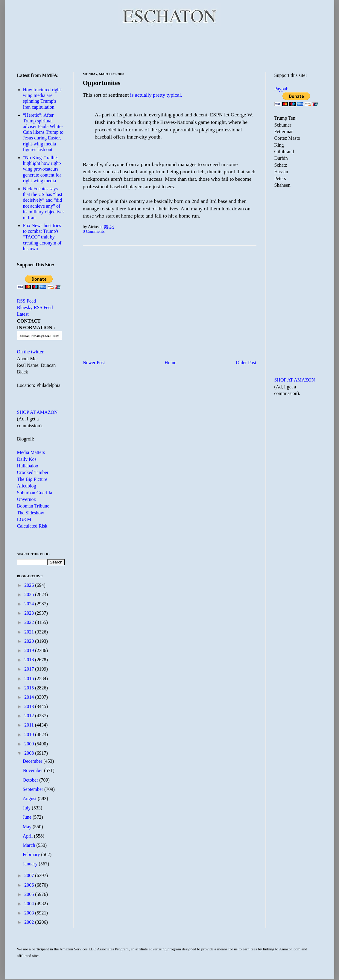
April (28, 836)
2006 (30, 885)
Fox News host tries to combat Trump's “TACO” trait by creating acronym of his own (42, 237)
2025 (30, 594)
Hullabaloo (28, 466)
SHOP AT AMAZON (37, 412)
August (30, 799)
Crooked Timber (33, 472)
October (31, 780)
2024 (30, 604)
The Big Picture (32, 479)
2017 (30, 669)
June (28, 817)
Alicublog (27, 486)
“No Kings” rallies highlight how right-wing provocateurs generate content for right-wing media (42, 169)
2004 (30, 904)
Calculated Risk (32, 526)
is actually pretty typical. (156, 95)
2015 (30, 688)
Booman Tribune (33, 506)
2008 (30, 753)
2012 (30, 716)
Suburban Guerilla (35, 493)
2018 (30, 660)
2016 (30, 679)
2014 (30, 697)
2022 (30, 622)
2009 (30, 744)
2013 (30, 706)
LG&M (24, 519)
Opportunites (102, 83)
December (33, 761)
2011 (29, 725)
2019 (30, 650)
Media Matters (31, 452)
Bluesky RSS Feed (35, 307)
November (34, 770)
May (28, 827)
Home (170, 363)
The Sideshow (31, 513)
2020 (30, 641)
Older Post (246, 363)
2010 (30, 734)
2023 (30, 613)
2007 (30, 875)
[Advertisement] (170, 48)
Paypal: (282, 89)
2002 (30, 922)
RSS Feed (27, 301)
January (31, 864)
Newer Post (94, 363)
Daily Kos (27, 459)
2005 (30, 894)
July (27, 808)
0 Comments (94, 231)
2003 (30, 913)
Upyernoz (26, 499)
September (34, 789)
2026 (30, 585)
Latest (23, 314)
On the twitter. (31, 352)
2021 (30, 632)
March (30, 845)
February (32, 854)
